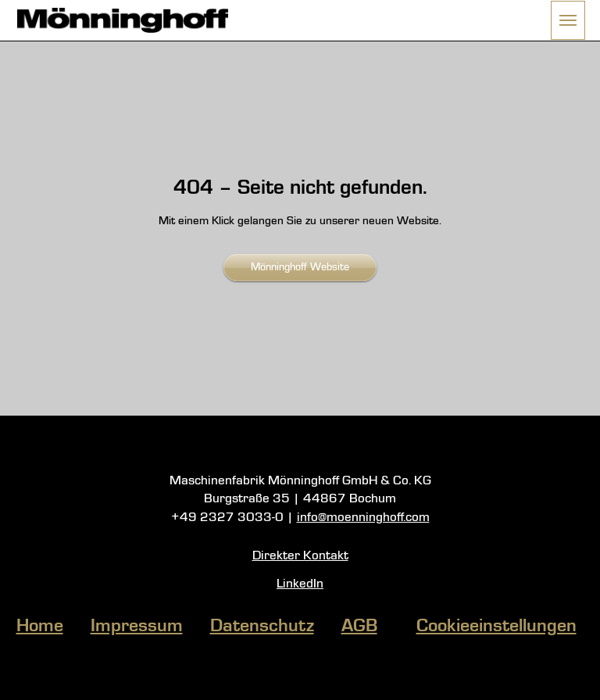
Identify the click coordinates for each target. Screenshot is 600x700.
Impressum (137, 627)
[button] (568, 20)
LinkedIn (300, 584)
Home (40, 627)
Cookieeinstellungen (496, 627)
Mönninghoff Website (300, 267)
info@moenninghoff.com (363, 518)
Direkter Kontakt (300, 556)
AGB (359, 627)
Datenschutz (262, 627)
